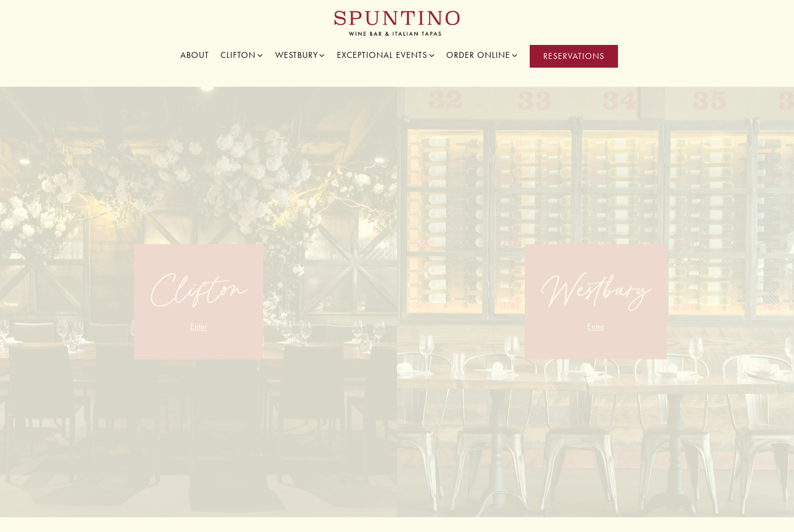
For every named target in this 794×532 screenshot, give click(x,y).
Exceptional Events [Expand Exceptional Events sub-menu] (386, 54)
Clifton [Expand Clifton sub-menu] (242, 54)
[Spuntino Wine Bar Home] (397, 22)
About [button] (195, 55)
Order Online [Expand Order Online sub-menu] (482, 54)
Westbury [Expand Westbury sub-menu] (301, 54)
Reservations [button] (574, 56)
